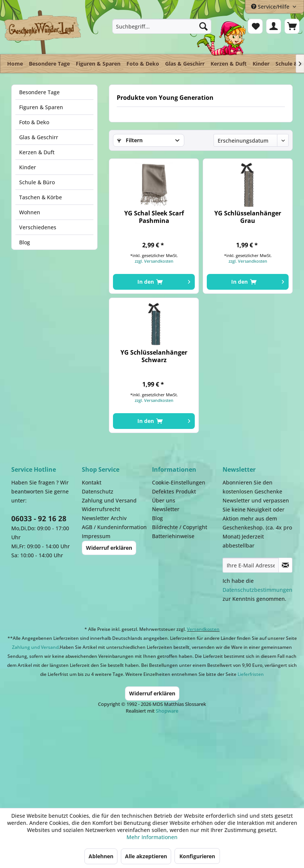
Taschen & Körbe (41, 197)
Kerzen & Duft (37, 152)
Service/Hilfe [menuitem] (271, 7)
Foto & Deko (34, 122)
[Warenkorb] (292, 26)
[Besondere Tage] (49, 64)
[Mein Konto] (274, 26)
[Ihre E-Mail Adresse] (251, 565)
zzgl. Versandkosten (154, 261)
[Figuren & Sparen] (98, 64)
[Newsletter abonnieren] (286, 565)
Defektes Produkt (174, 491)
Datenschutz (98, 491)
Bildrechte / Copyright (180, 527)
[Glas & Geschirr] (185, 64)
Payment (158, 757)
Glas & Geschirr (39, 137)
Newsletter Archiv (104, 518)
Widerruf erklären (109, 548)
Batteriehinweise (173, 536)
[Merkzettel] (255, 26)
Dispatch (69, 761)
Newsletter (166, 509)
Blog (25, 242)
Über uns (164, 500)
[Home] (15, 64)
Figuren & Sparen (41, 107)
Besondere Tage (39, 92)
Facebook (233, 757)
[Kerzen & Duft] (229, 64)
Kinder (28, 167)
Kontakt (92, 482)
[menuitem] (162, 26)
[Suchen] (203, 26)
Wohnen (30, 212)
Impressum (96, 536)
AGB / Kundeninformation (114, 527)
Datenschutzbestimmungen (257, 590)
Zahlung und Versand (109, 500)
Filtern (130, 140)
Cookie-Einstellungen (179, 482)
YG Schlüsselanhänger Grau (248, 217)
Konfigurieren (197, 856)
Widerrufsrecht (101, 509)
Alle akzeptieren (146, 856)
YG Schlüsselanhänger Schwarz (154, 356)
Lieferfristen (251, 674)
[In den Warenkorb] (154, 282)
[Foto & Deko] (143, 64)
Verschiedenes (38, 227)
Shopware (167, 711)
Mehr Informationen (152, 837)
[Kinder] (261, 64)
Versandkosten (203, 629)
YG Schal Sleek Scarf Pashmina (154, 217)
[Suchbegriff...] (162, 26)
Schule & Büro (37, 182)
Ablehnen (101, 856)
